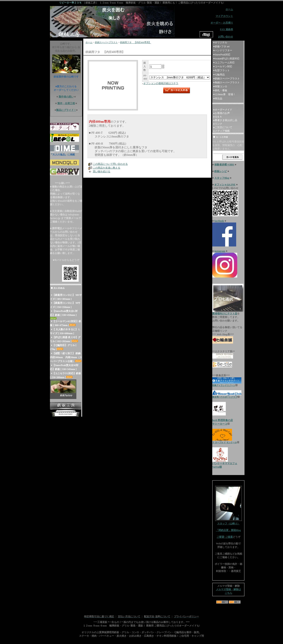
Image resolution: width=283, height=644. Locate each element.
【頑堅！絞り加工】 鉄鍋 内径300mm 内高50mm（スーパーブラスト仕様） (66, 357)
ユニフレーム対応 (225, 63)
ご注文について (223, 127)
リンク (218, 124)
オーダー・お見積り (222, 23)
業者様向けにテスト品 (225, 314)
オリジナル (221, 43)
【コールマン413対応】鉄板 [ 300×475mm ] (66, 323)
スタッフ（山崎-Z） (228, 522)
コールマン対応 (223, 66)
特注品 (218, 99)
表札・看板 (221, 90)
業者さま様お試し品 (226, 120)
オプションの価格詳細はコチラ (161, 83)
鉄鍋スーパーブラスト (106, 42)
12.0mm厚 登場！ (225, 94)
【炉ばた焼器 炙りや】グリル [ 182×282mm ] (65, 339)
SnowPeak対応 (223, 55)
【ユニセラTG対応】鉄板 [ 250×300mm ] (65, 375)
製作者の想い (66, 97)
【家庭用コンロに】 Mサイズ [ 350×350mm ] (65, 305)
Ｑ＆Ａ (218, 117)
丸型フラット (222, 70)
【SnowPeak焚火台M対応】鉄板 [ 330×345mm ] (64, 367)
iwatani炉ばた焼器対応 (227, 59)
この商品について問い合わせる (110, 164)
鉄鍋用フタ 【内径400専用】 (136, 42)
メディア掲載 (222, 131)
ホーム (89, 42)
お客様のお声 (222, 113)
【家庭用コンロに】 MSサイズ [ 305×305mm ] (66, 297)
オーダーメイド (223, 110)
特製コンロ (221, 86)
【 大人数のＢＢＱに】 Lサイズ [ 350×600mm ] (65, 331)
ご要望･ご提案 (225, 537)
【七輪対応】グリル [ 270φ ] (63, 347)
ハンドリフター (223, 50)
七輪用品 (220, 75)
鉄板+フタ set (222, 46)
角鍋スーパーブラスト (227, 83)
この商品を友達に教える (107, 168)
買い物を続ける (102, 171)
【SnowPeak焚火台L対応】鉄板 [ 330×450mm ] (64, 314)
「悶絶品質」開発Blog (228, 530)
